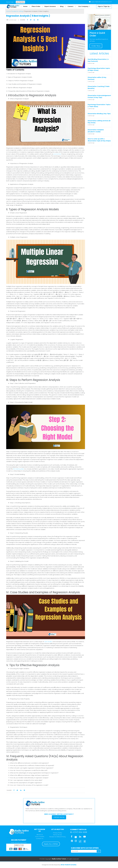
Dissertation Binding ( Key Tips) (99, 114)
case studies (48, 642)
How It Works (40, 836)
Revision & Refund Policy (58, 837)
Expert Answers (50, 6)
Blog (62, 6)
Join (99, 851)
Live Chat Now (20, 2)
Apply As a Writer (51, 844)
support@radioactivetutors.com (101, 2)
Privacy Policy (57, 833)
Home (25, 6)
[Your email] (84, 851)
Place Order (36, 6)
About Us (40, 835)
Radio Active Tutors (59, 859)
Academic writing (17, 11)
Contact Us (40, 838)
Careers (70, 6)
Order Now (96, 46)
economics (57, 154)
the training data (18, 469)
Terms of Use (57, 835)
